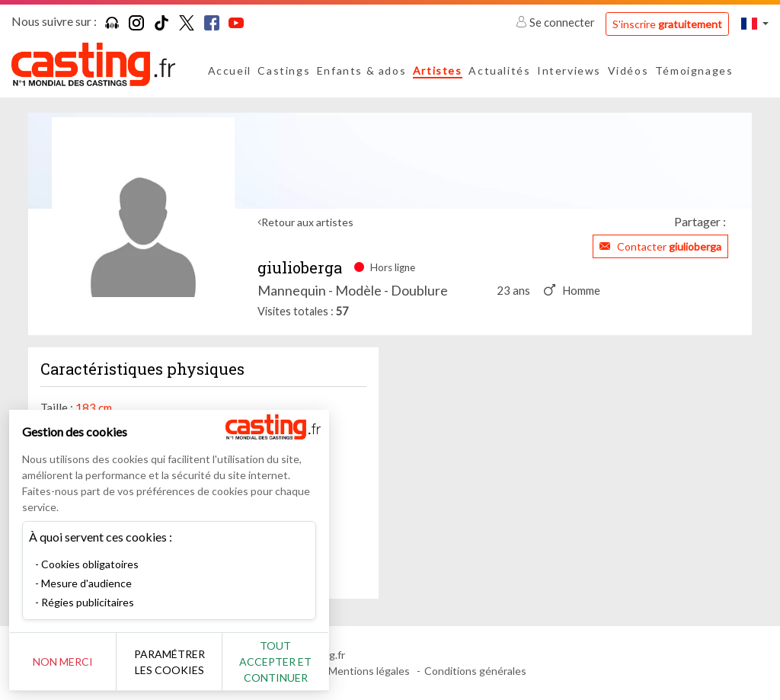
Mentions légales (369, 671)
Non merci (63, 662)
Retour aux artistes (307, 222)
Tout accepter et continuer (275, 662)
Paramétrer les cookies (169, 662)
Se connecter (556, 22)
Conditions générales (475, 671)
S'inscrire (667, 24)
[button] (755, 23)
